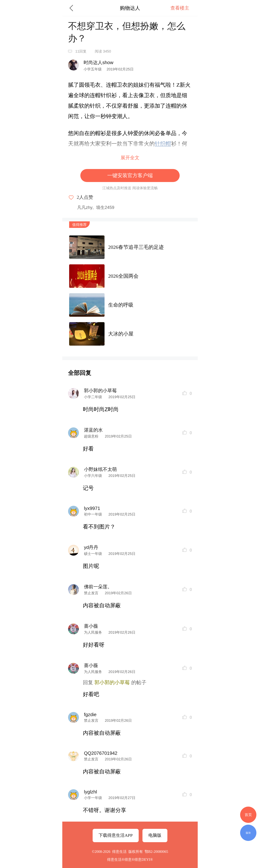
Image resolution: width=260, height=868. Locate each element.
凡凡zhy (85, 207)
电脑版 (155, 835)
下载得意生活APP (116, 835)
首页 (248, 815)
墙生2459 (105, 207)
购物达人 (130, 8)
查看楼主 (180, 8)
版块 (248, 833)
